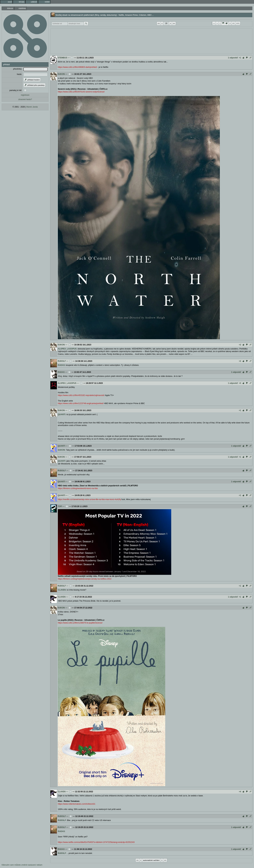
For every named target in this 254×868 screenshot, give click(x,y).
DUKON (61, 74)
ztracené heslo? (25, 99)
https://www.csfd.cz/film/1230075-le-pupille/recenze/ (80, 623)
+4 (240, 792)
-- (217, 23)
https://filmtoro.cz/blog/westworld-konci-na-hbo (78, 488)
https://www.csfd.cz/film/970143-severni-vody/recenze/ (81, 92)
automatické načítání (151, 860)
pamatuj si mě (15, 90)
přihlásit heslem (32, 80)
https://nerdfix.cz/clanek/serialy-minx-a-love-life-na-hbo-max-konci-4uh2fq (89, 499)
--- (214, 23)
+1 (240, 58)
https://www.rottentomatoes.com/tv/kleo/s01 (77, 804)
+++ (238, 23)
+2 (240, 345)
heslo (19, 74)
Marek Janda (32, 107)
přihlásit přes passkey (34, 85)
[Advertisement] (151, 41)
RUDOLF (62, 361)
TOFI (60, 506)
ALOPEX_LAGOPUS (67, 349)
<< (159, 23)
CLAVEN (62, 590)
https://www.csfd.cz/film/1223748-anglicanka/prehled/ (81, 403)
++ (233, 23)
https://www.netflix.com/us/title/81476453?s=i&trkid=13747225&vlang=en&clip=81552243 (96, 842)
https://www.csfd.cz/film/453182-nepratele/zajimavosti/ (81, 395)
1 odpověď (233, 58)
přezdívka (17, 69)
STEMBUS (62, 58)
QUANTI (62, 414)
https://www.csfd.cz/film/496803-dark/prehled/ (77, 67)
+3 (240, 383)
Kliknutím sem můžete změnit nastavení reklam (22, 865)
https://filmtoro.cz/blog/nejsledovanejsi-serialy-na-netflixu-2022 (85, 579)
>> (174, 23)
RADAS (61, 365)
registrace (25, 95)
